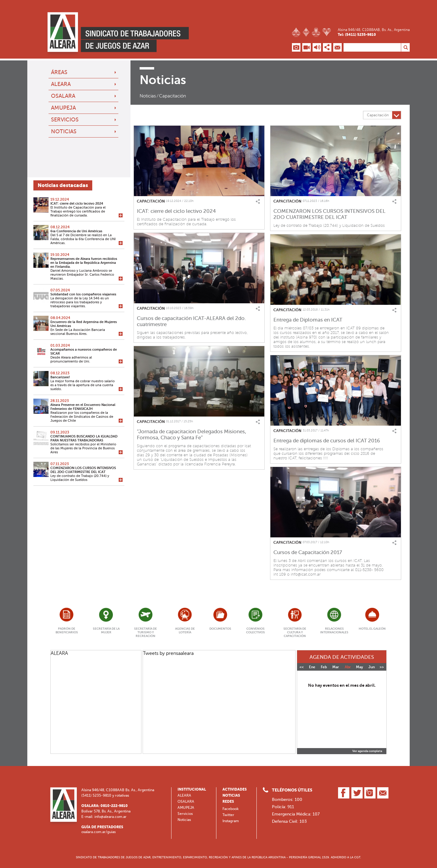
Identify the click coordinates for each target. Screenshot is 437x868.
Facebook (230, 809)
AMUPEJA (63, 108)
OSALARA (63, 96)
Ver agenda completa (367, 751)
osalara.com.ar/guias (98, 832)
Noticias (64, 131)
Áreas (59, 72)
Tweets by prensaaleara (168, 653)
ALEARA (61, 84)
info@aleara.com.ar (110, 817)
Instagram (231, 821)
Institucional (192, 789)
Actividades (235, 789)
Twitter (228, 815)
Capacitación (173, 96)
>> (382, 667)
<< (302, 667)
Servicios (65, 120)
